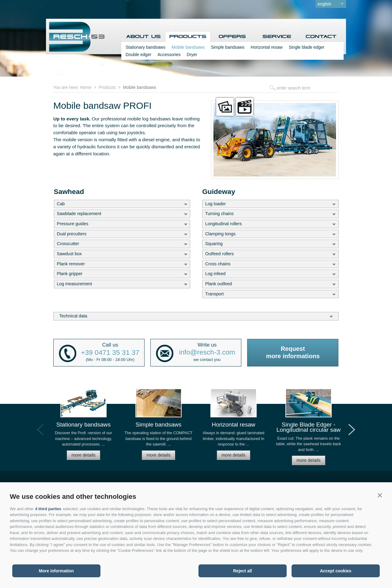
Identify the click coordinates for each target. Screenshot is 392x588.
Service (277, 37)
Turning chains (219, 214)
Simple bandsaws (228, 47)
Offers (232, 37)
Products (188, 37)
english (324, 4)
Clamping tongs (220, 234)
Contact (321, 37)
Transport (214, 294)
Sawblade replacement (79, 214)
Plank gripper (70, 274)
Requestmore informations (293, 352)
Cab (61, 204)
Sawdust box (69, 254)
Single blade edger (306, 47)
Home (86, 87)
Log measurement (74, 284)
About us (143, 37)
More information (56, 571)
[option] (83, 427)
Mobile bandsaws (188, 47)
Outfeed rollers (219, 254)
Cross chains (218, 264)
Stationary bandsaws (145, 47)
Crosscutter (68, 244)
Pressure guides (72, 224)
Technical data (73, 316)
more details (83, 455)
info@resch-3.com (207, 353)
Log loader (215, 204)
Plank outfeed (219, 284)
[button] (380, 495)
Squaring (214, 244)
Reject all (242, 571)
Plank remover (71, 264)
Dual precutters (72, 234)
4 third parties (48, 509)
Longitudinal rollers (224, 224)
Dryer (192, 55)
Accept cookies (336, 571)
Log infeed (215, 274)
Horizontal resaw (266, 47)
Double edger (138, 55)
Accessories (169, 55)
